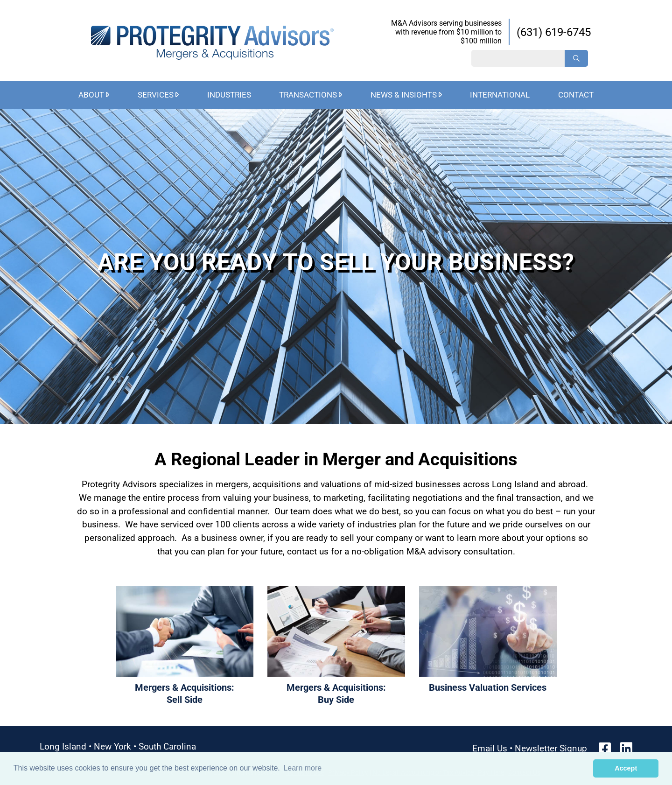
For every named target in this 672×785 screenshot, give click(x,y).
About (91, 95)
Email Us (490, 748)
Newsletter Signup (551, 748)
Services (156, 95)
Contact (576, 95)
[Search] (576, 58)
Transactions (308, 95)
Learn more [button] (302, 768)
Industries (229, 95)
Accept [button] (626, 768)
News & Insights (404, 95)
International (500, 95)
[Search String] (518, 58)
